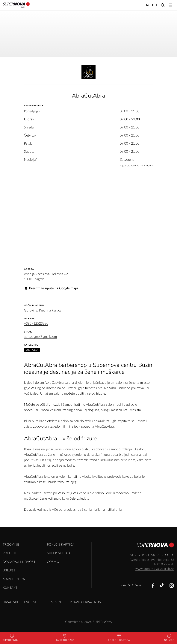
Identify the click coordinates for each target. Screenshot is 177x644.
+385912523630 (36, 324)
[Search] (163, 5)
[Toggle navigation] (171, 5)
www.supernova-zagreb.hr (155, 569)
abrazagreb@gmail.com (40, 337)
